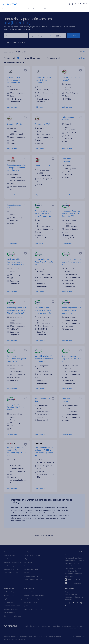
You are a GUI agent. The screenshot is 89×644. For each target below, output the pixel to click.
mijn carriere (9, 588)
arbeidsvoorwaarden (12, 606)
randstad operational (12, 559)
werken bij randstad (32, 626)
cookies (80, 626)
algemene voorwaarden (33, 559)
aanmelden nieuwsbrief (33, 580)
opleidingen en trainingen (14, 599)
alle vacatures (10, 555)
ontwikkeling (9, 592)
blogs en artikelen (11, 609)
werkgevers (21, 9)
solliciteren (8, 602)
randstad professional (13, 562)
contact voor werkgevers (34, 599)
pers (26, 606)
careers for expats (11, 573)
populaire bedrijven (12, 569)
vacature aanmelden (32, 555)
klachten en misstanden (33, 609)
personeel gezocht (31, 576)
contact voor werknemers (34, 595)
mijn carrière (32, 9)
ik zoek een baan (9, 9)
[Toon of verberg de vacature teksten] (82, 52)
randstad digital (10, 566)
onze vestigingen (31, 602)
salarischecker (10, 613)
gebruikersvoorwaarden (51, 626)
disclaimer (72, 629)
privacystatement (68, 626)
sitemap (82, 629)
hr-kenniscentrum (31, 569)
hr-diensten (29, 562)
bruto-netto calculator (13, 616)
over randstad (44, 9)
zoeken (73, 36)
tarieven (27, 573)
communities (9, 595)
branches (28, 566)
